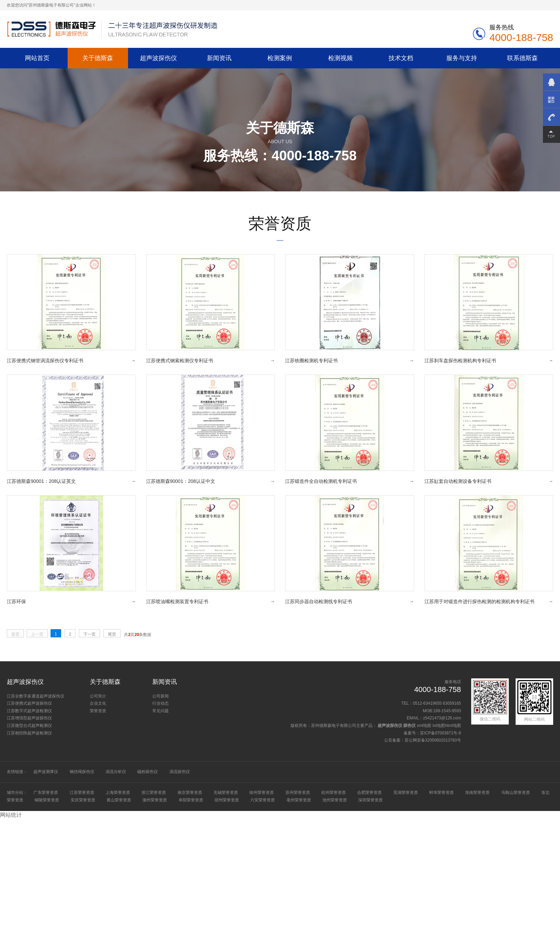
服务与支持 (462, 58)
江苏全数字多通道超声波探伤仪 (36, 696)
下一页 (89, 634)
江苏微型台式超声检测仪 (29, 726)
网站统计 (11, 815)
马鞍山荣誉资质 (516, 793)
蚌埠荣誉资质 (442, 793)
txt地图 (439, 726)
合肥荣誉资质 (369, 793)
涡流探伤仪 (180, 772)
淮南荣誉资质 (477, 793)
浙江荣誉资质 (154, 793)
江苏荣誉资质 (82, 793)
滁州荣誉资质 (155, 800)
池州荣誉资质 (335, 800)
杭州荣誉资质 (334, 793)
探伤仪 (409, 726)
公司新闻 (160, 696)
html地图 (453, 726)
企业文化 (98, 703)
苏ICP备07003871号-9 (440, 733)
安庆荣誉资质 (83, 800)
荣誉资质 (98, 711)
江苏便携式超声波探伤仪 (29, 703)
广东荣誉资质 (46, 793)
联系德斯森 (522, 58)
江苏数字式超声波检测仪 (29, 711)
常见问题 (160, 711)
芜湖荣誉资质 (406, 793)
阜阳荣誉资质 (191, 800)
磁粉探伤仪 (148, 772)
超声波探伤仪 (158, 58)
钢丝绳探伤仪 (82, 772)
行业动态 (160, 703)
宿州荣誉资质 (227, 800)
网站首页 (37, 58)
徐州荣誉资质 (262, 793)
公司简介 (98, 696)
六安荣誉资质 (263, 800)
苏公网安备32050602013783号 (433, 740)
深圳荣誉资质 (370, 800)
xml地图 (424, 726)
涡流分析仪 (116, 772)
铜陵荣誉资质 (47, 800)
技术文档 (401, 58)
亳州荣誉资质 (299, 800)
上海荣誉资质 (118, 793)
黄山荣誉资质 (119, 800)
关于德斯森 (98, 58)
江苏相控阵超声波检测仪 (29, 733)
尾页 (112, 634)
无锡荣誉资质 (226, 793)
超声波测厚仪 (46, 772)
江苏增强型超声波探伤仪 (29, 718)
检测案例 (280, 58)
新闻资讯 (219, 58)
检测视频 (340, 58)
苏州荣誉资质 (298, 793)
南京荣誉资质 (190, 793)
